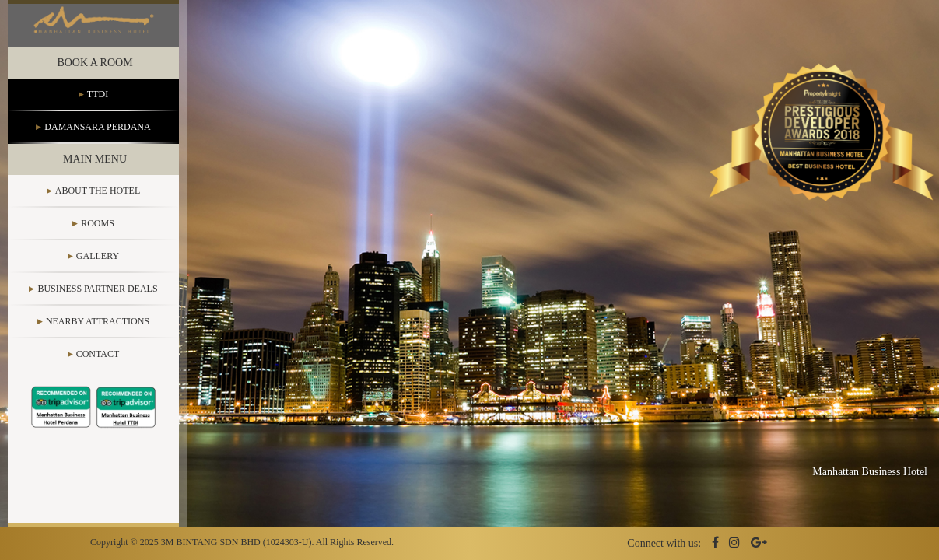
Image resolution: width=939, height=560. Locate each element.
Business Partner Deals (97, 300)
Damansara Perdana (97, 138)
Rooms (98, 235)
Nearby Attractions (98, 333)
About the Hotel (98, 202)
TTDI (98, 106)
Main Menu (95, 171)
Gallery (98, 268)
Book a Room (95, 74)
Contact (98, 366)
